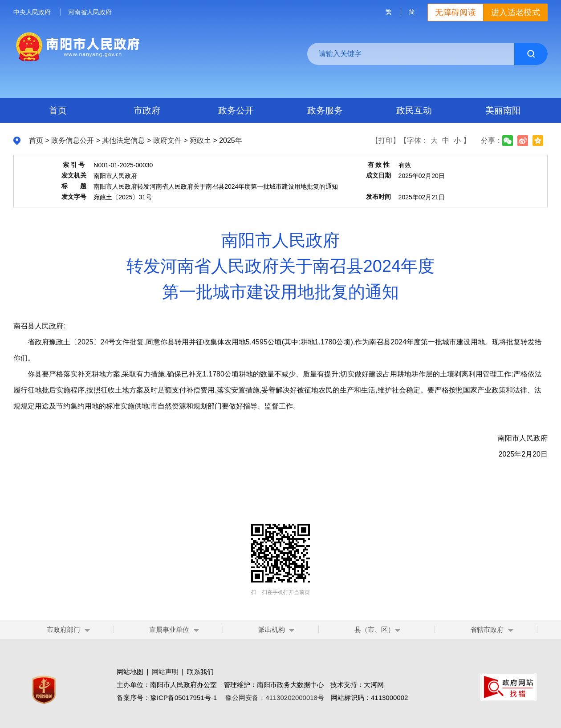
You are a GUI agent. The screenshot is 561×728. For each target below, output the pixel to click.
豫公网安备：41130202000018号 (275, 698)
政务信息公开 (73, 140)
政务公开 (236, 110)
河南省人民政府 (90, 12)
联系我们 (200, 672)
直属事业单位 (169, 629)
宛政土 (200, 140)
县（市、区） (378, 629)
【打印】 (386, 140)
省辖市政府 (487, 629)
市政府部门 (63, 629)
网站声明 (165, 672)
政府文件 (167, 140)
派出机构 (272, 629)
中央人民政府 (32, 12)
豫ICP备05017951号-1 (183, 698)
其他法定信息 (123, 140)
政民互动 (414, 110)
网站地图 (130, 672)
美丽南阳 (503, 110)
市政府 (147, 110)
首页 (58, 110)
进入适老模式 (516, 12)
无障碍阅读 (455, 12)
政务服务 (325, 110)
